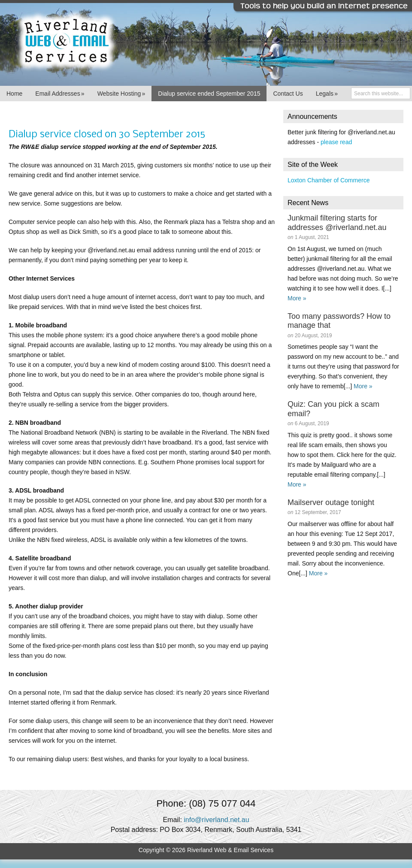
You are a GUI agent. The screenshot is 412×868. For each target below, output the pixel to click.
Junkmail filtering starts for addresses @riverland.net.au (337, 223)
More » (297, 298)
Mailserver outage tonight (331, 502)
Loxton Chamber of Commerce (329, 180)
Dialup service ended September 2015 (209, 94)
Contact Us (288, 94)
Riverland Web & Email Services (206, 43)
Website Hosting (121, 94)
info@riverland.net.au (216, 820)
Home (14, 94)
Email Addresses (60, 94)
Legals (327, 94)
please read (336, 142)
